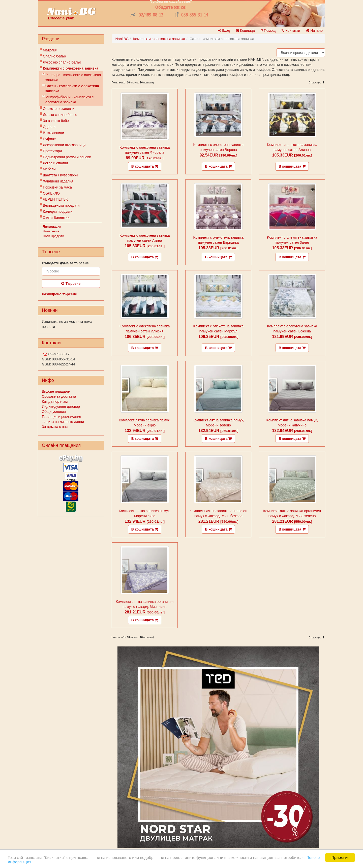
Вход (224, 30)
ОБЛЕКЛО (51, 193)
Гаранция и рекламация (62, 417)
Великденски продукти (61, 205)
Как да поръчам (55, 401)
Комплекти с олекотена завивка (71, 68)
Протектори (52, 151)
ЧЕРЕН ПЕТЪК (55, 199)
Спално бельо (54, 56)
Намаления (51, 231)
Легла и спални (55, 163)
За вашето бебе (56, 121)
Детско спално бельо (60, 115)
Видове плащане (56, 391)
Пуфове (49, 139)
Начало (314, 30)
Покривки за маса (57, 187)
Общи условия (54, 412)
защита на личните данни (63, 422)
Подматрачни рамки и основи (67, 157)
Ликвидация (52, 227)
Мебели (49, 169)
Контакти (291, 30)
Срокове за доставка (59, 396)
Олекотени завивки (59, 109)
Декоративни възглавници (64, 145)
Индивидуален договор (61, 407)
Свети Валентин (56, 218)
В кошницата (145, 166)
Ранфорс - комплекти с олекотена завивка (73, 77)
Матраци (50, 50)
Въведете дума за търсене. (66, 263)
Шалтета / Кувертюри (60, 175)
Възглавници (53, 133)
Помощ (268, 30)
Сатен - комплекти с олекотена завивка (72, 88)
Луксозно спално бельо (62, 62)
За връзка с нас (55, 427)
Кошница (245, 30)
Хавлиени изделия (58, 181)
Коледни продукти (58, 211)
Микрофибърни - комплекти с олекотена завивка (69, 100)
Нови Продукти (53, 236)
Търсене (71, 284)
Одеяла (49, 127)
